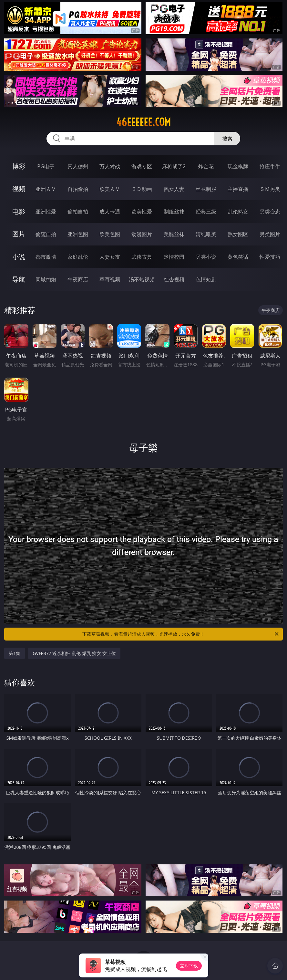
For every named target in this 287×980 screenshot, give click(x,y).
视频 (19, 189)
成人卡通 (110, 212)
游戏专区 (142, 166)
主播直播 (238, 189)
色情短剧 (206, 279)
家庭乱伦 (78, 257)
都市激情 (46, 257)
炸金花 (206, 166)
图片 (19, 234)
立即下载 (189, 966)
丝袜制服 (206, 189)
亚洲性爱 (46, 212)
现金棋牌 (238, 166)
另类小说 (206, 257)
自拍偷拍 (78, 189)
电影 (19, 211)
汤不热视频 (142, 279)
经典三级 (206, 212)
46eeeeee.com (143, 122)
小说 (19, 257)
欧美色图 (110, 234)
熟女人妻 (174, 189)
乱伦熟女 (238, 212)
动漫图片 (142, 234)
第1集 (15, 653)
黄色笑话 (238, 257)
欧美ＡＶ (110, 189)
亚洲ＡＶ (46, 189)
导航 (19, 279)
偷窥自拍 (46, 234)
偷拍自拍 (78, 212)
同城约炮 (46, 279)
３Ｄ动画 (142, 189)
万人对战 (110, 166)
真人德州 (78, 166)
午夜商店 (78, 279)
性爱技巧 (270, 257)
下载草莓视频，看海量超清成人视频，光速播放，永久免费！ (181, 634)
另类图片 (270, 234)
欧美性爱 (142, 212)
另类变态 (270, 212)
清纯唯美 (206, 234)
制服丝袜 (174, 212)
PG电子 (46, 166)
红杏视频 (174, 279)
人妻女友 (110, 257)
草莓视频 (110, 279)
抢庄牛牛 (270, 166)
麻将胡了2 (174, 166)
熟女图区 (238, 234)
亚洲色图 (78, 234)
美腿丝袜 (174, 234)
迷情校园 (174, 257)
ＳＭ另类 (270, 189)
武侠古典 (142, 257)
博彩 (19, 166)
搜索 (227, 139)
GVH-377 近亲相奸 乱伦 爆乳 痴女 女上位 (74, 653)
